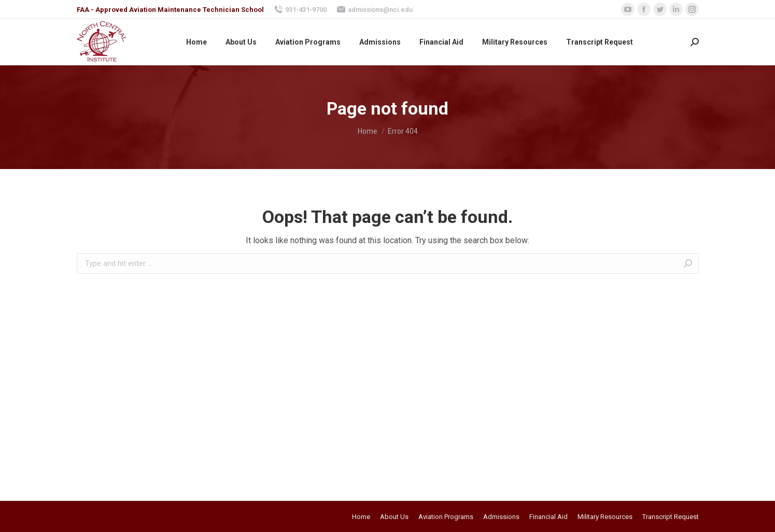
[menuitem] (196, 42)
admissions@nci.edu (375, 9)
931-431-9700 (300, 9)
